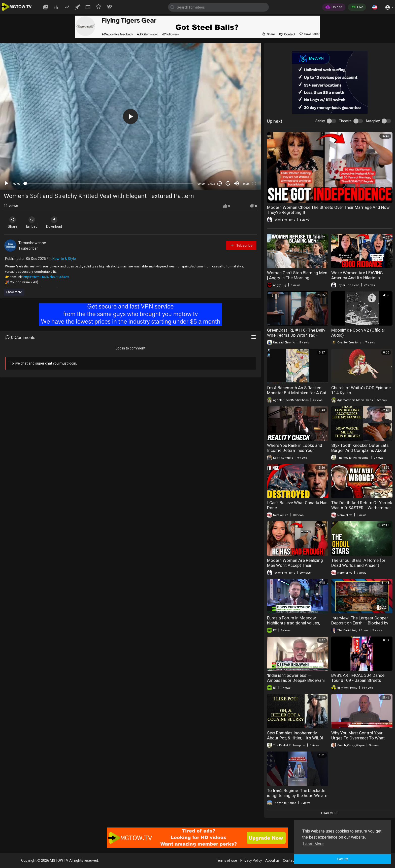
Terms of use (226, 860)
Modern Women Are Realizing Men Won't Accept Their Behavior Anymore (295, 565)
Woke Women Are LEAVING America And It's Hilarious (357, 275)
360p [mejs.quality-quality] (246, 184)
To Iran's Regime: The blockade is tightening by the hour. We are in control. (297, 796)
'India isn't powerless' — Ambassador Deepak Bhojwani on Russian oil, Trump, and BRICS (296, 683)
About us (272, 860)
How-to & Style (64, 259)
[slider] (109, 183)
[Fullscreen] (254, 183)
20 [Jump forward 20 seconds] (228, 184)
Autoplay (373, 121)
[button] (375, 7)
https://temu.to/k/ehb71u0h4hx (46, 277)
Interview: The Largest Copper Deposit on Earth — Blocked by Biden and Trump (360, 623)
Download (57, 222)
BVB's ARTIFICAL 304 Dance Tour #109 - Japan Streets (358, 678)
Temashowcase (32, 243)
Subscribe (241, 245)
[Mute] (237, 183)
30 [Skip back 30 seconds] (220, 184)
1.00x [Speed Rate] (211, 184)
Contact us (291, 860)
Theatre (345, 121)
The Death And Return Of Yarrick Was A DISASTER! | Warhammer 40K (362, 508)
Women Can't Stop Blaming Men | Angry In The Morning (297, 275)
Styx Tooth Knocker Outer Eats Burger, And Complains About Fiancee (360, 450)
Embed (33, 222)
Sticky (320, 121)
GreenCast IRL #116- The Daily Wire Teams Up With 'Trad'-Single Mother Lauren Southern (296, 335)
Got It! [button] (343, 859)
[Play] (7, 183)
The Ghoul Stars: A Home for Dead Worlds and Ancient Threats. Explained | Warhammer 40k (362, 568)
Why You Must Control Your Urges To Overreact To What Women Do (358, 738)
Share (13, 222)
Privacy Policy (251, 860)
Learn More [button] (313, 844)
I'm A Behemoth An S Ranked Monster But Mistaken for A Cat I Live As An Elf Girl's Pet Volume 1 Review (297, 395)
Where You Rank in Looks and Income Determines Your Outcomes (295, 450)
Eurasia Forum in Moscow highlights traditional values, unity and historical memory (293, 623)
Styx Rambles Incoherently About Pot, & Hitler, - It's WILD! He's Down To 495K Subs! (295, 738)
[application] (130, 116)
